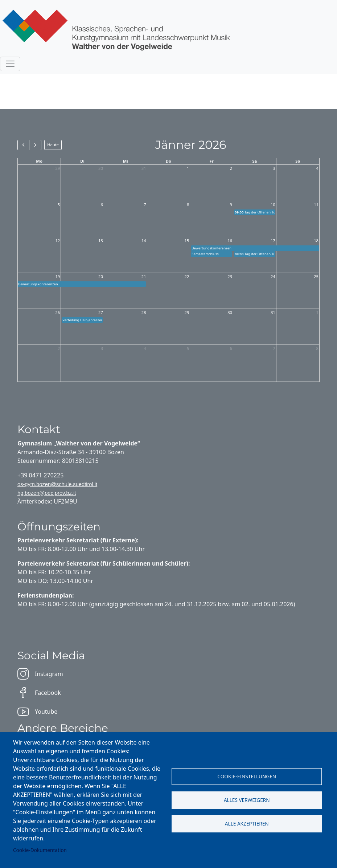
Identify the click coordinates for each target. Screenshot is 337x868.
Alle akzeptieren (247, 824)
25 (316, 276)
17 (273, 241)
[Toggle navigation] (10, 64)
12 (57, 241)
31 (144, 168)
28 (144, 312)
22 (187, 276)
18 (316, 241)
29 (57, 168)
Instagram (40, 674)
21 (144, 276)
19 (57, 276)
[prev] (23, 145)
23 (230, 276)
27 (101, 312)
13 (101, 241)
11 (316, 205)
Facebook (39, 693)
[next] (35, 145)
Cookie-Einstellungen (247, 776)
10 (273, 205)
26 (57, 312)
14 (144, 241)
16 (230, 241)
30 (101, 168)
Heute (53, 145)
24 (273, 276)
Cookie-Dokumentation (40, 850)
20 (101, 276)
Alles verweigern (247, 800)
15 (187, 241)
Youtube (37, 712)
